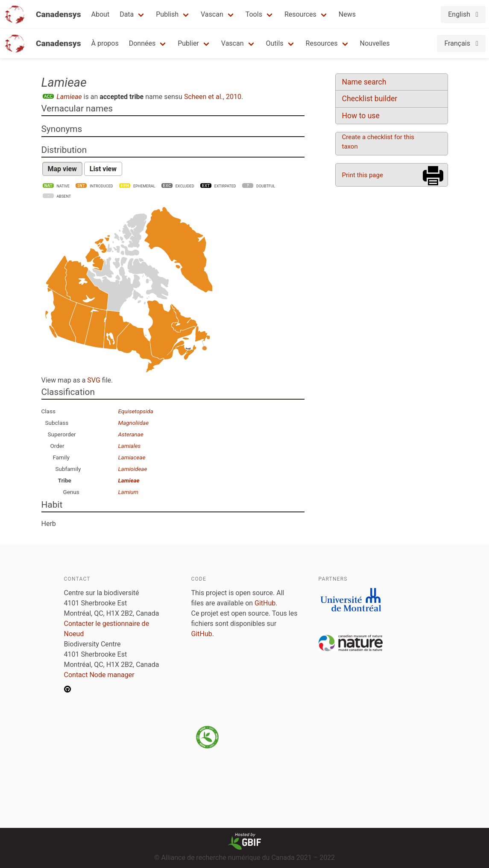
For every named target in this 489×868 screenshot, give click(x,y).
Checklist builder (370, 99)
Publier (188, 43)
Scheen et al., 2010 (213, 97)
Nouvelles (375, 43)
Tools (254, 14)
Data (127, 14)
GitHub (265, 603)
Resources (300, 14)
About (101, 14)
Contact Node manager (99, 675)
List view (103, 169)
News (347, 14)
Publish (167, 14)
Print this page (363, 175)
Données (142, 43)
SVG (94, 380)
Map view (62, 169)
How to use (361, 116)
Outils (275, 43)
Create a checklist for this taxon (378, 142)
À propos (105, 43)
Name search (364, 82)
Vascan (212, 14)
